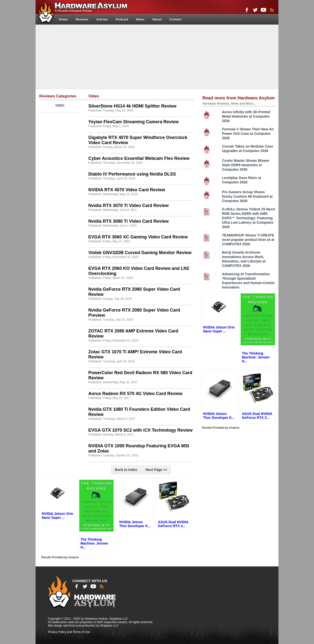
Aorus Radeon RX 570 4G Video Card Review (135, 394)
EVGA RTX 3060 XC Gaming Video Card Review (138, 237)
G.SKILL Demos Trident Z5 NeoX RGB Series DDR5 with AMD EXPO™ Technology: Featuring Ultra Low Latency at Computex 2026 (249, 218)
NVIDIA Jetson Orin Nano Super (58, 516)
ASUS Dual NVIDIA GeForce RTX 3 (173, 524)
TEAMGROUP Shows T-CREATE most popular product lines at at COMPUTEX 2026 (248, 240)
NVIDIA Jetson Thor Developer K (135, 524)
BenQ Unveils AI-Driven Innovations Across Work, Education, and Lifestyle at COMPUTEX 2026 (244, 259)
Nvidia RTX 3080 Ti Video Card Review (128, 221)
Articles (102, 19)
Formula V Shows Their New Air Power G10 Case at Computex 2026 (248, 134)
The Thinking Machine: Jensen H (94, 543)
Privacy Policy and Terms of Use (69, 632)
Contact (175, 19)
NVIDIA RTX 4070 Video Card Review (127, 190)
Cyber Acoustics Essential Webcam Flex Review (139, 158)
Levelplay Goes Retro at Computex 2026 (242, 180)
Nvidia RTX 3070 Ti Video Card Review (128, 206)
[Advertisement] (157, 56)
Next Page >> (156, 470)
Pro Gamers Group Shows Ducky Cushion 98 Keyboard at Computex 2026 (247, 196)
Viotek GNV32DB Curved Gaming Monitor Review (140, 253)
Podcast (122, 19)
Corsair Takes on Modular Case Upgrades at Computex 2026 (248, 149)
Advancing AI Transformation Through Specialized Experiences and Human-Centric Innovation (249, 281)
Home (63, 19)
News (140, 19)
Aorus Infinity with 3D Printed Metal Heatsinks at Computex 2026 (246, 116)
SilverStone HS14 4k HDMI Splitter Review (132, 106)
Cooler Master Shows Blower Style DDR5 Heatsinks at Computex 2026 (246, 165)
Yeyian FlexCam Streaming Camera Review (133, 122)
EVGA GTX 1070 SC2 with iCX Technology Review (140, 430)
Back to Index (126, 470)
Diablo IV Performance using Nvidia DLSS (132, 174)
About (157, 19)
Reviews (82, 19)
